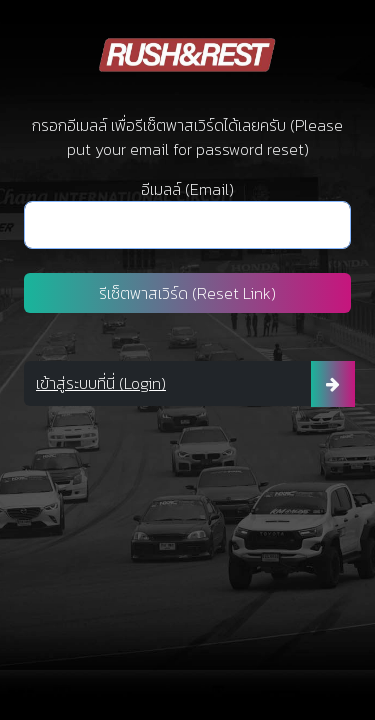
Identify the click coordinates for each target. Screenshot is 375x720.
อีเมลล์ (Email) (187, 189)
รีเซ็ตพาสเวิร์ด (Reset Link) (187, 293)
